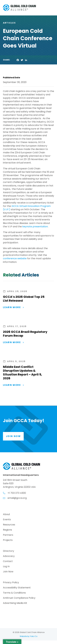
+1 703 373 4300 (17, 493)
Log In (6, 567)
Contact (8, 562)
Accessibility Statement (17, 588)
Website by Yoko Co (28, 636)
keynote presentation (35, 227)
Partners (8, 535)
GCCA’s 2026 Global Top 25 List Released (24, 299)
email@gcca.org (17, 498)
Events (7, 520)
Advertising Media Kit (15, 603)
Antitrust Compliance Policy (19, 598)
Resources (9, 525)
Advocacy (9, 556)
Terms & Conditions (14, 593)
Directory (9, 551)
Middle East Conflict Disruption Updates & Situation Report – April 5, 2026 (23, 373)
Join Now (8, 572)
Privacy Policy (11, 583)
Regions (7, 530)
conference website (15, 258)
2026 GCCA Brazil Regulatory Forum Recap (25, 334)
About (7, 515)
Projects (8, 540)
